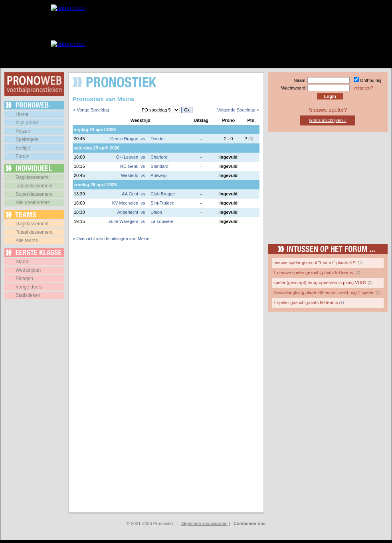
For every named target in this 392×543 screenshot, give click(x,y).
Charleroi (159, 157)
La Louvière (162, 221)
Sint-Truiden (162, 203)
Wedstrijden (28, 270)
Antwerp (158, 175)
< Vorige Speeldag (91, 110)
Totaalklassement (34, 186)
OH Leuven (127, 157)
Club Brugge (163, 194)
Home (22, 114)
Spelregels (27, 139)
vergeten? (363, 88)
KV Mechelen (125, 203)
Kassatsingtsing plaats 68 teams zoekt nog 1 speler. (324, 292)
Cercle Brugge (124, 139)
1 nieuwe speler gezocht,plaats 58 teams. (314, 272)
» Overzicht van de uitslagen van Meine (111, 239)
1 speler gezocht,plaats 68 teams (306, 302)
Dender (158, 139)
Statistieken (28, 295)
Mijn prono (27, 123)
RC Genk (129, 166)
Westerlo (130, 175)
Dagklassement (32, 177)
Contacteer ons (249, 523)
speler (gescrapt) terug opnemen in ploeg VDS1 (320, 282)
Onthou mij (371, 80)
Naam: (300, 80)
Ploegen (24, 278)
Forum (23, 156)
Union (156, 212)
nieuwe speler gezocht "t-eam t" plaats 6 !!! (315, 263)
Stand (22, 262)
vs (143, 139)
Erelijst (23, 148)
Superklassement (34, 194)
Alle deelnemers (33, 203)
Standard (159, 166)
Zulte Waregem (123, 221)
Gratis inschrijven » (328, 120)
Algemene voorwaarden (204, 523)
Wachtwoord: (294, 88)
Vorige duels (29, 287)
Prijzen (23, 131)
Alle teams (27, 241)
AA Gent (130, 194)
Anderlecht (128, 212)
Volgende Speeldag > (238, 110)
